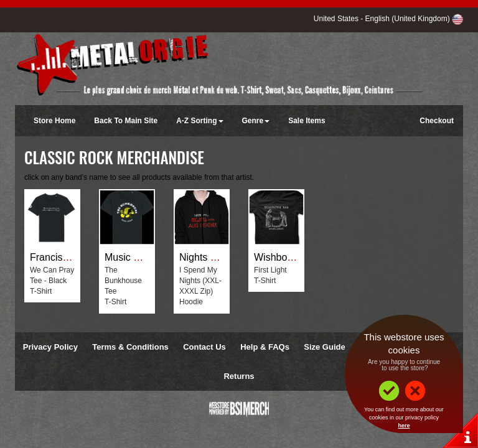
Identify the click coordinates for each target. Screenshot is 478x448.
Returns (239, 376)
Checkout (437, 121)
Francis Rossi (60, 257)
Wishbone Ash (286, 257)
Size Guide (324, 347)
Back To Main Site (126, 121)
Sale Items (307, 121)
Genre (256, 121)
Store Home (54, 121)
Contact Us (204, 347)
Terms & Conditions (130, 347)
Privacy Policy (50, 347)
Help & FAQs (265, 347)
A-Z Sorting (199, 121)
